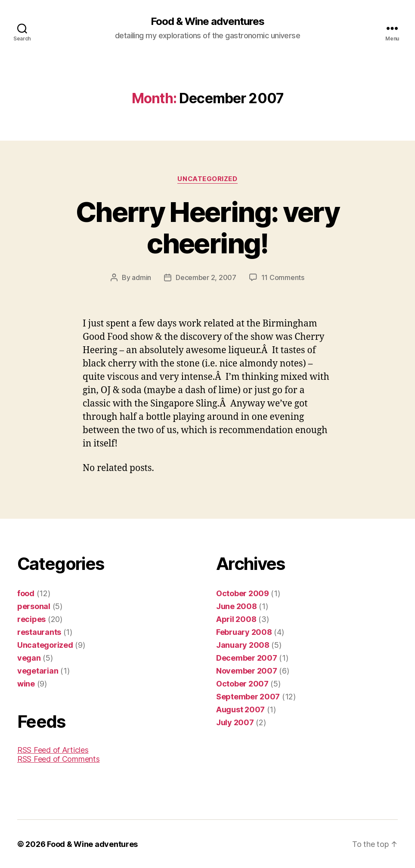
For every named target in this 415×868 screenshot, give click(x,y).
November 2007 (247, 670)
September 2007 (248, 696)
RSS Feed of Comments (59, 759)
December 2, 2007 (206, 277)
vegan (29, 657)
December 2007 (247, 657)
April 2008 (236, 619)
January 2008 (243, 645)
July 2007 (235, 722)
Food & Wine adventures (207, 22)
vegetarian (38, 670)
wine (26, 683)
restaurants (39, 632)
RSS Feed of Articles (53, 749)
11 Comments (283, 277)
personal (34, 606)
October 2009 (243, 593)
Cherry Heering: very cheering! (207, 228)
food (26, 593)
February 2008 (244, 632)
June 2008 (237, 606)
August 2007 (240, 709)
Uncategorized (207, 179)
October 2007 (242, 683)
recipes (31, 619)
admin (141, 277)
